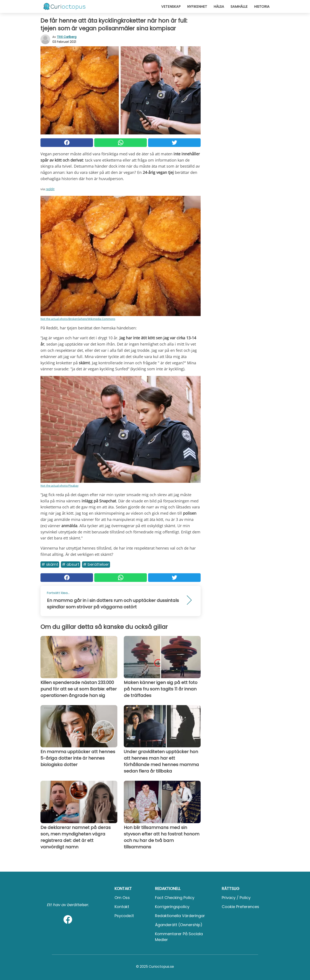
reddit (50, 189)
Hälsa (219, 7)
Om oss (122, 898)
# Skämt (50, 564)
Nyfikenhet (197, 7)
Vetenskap (171, 7)
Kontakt (122, 907)
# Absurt (71, 564)
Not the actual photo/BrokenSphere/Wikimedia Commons (78, 319)
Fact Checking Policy (175, 898)
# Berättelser (96, 564)
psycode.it (124, 916)
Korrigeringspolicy (172, 907)
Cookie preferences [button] (240, 907)
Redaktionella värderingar (180, 916)
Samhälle (239, 7)
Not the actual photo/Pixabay (60, 486)
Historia (262, 7)
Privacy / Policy (236, 898)
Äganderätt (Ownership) (179, 925)
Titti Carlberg (67, 37)
